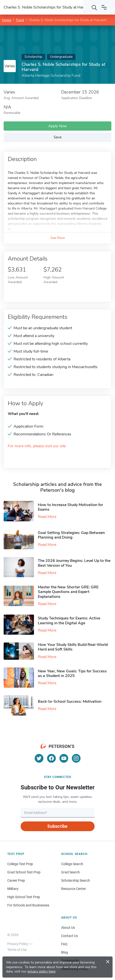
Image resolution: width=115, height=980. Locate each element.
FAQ (64, 944)
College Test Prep (20, 864)
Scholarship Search (76, 880)
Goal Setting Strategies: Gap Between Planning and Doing (71, 535)
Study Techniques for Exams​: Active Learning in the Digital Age (69, 621)
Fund (20, 20)
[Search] (94, 7)
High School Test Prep (24, 897)
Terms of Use (17, 950)
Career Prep (16, 880)
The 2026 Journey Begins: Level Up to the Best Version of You (74, 563)
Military (13, 889)
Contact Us (70, 936)
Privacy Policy (18, 944)
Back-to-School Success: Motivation (70, 701)
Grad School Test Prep (24, 872)
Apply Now (57, 126)
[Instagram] (76, 758)
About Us (68, 928)
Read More (47, 517)
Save (58, 137)
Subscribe (57, 826)
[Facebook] (51, 758)
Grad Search (70, 872)
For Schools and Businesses (28, 905)
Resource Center (74, 889)
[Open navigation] (104, 7)
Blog (65, 952)
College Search (72, 864)
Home (7, 20)
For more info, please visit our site (37, 446)
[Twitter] (39, 758)
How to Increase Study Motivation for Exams (70, 507)
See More (58, 238)
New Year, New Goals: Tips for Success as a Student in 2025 (72, 673)
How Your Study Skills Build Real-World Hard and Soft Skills (73, 647)
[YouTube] (64, 758)
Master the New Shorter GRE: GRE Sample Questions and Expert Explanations (68, 592)
